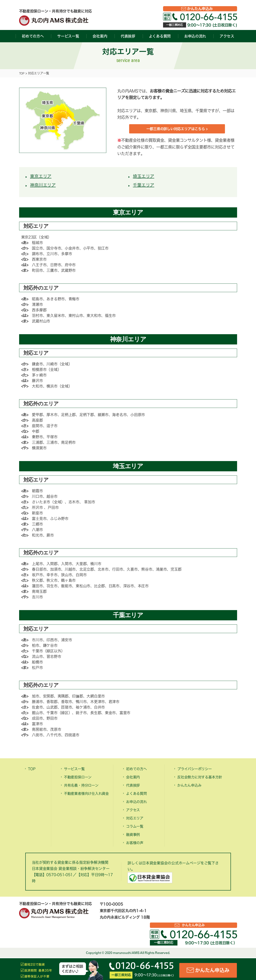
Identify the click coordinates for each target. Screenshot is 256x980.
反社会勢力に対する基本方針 (204, 779)
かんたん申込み (200, 9)
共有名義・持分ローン (84, 787)
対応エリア (136, 820)
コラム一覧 (136, 829)
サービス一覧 (68, 36)
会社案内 (100, 36)
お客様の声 (136, 845)
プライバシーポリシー (198, 771)
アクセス (227, 36)
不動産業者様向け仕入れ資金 (86, 800)
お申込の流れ (195, 36)
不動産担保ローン (80, 779)
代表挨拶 (128, 36)
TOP (22, 73)
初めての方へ (33, 36)
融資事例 (134, 837)
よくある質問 (160, 36)
